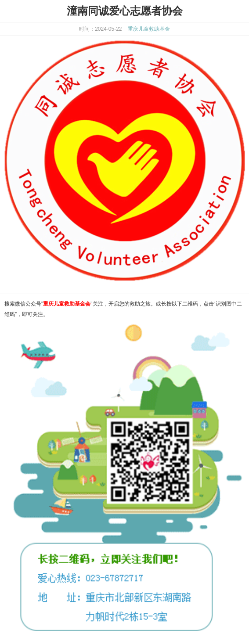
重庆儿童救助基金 (149, 29)
